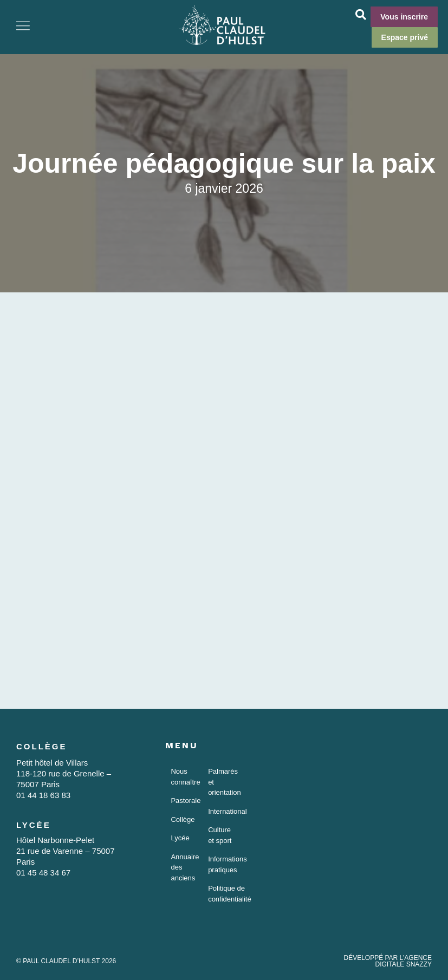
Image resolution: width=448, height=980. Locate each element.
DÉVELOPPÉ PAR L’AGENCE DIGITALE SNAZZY (388, 961)
